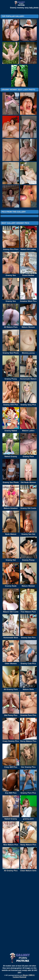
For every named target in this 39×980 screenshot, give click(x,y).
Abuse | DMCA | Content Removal (24, 976)
